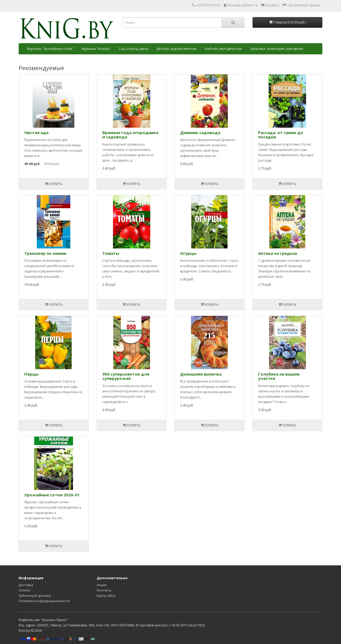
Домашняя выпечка (201, 374)
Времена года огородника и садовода (130, 135)
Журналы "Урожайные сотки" (50, 49)
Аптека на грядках (278, 253)
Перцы (31, 374)
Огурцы (188, 253)
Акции (102, 585)
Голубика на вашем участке (279, 376)
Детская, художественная (176, 49)
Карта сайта (106, 596)
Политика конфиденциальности (44, 601)
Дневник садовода (200, 132)
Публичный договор (35, 596)
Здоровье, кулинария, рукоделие (277, 49)
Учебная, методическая (223, 49)
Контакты (104, 590)
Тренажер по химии (45, 253)
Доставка (26, 585)
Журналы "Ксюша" (96, 49)
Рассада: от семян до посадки (281, 135)
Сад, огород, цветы (133, 49)
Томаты (111, 253)
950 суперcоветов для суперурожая (126, 376)
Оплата (24, 590)
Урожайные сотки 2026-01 (52, 495)
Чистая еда (36, 132)
